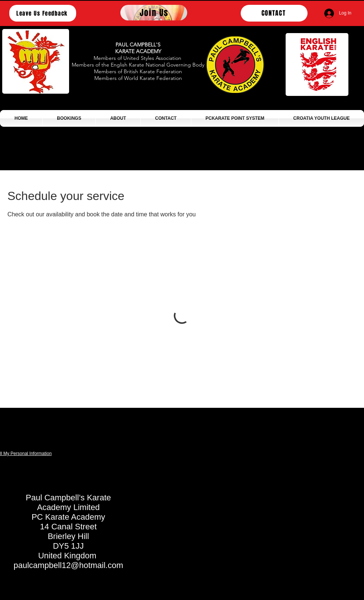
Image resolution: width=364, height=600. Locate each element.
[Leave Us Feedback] (43, 13)
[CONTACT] (274, 13)
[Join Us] (154, 13)
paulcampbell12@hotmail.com (68, 565)
